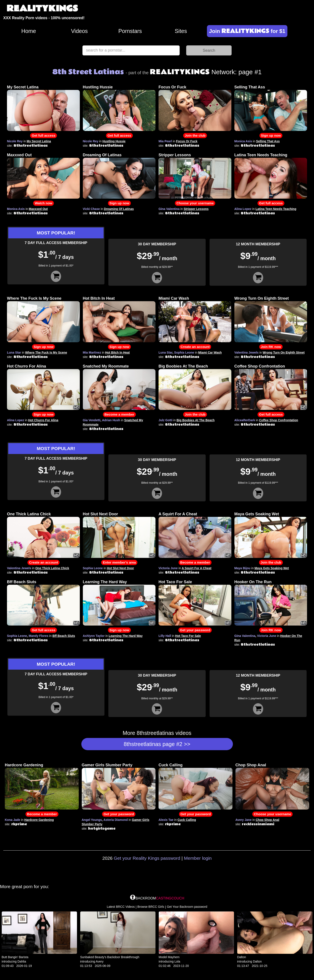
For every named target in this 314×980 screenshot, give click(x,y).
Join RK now (271, 347)
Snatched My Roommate (106, 366)
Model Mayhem (169, 957)
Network (192, 72)
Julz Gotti (166, 420)
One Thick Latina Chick (29, 514)
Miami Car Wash (174, 298)
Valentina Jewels (247, 352)
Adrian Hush (111, 420)
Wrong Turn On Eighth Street (262, 298)
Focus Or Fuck (172, 87)
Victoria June (168, 568)
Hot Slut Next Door (101, 514)
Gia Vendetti (92, 420)
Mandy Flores (39, 636)
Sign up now (271, 135)
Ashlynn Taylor (94, 636)
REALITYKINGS (42, 9)
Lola (177, 961)
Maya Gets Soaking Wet (257, 514)
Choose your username (195, 203)
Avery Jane (244, 820)
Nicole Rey (15, 141)
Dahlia (22, 961)
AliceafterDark (245, 420)
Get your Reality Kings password (147, 858)
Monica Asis (243, 141)
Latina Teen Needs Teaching (261, 155)
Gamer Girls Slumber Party (107, 765)
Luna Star (14, 352)
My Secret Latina (23, 87)
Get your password (195, 630)
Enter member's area (119, 562)
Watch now (44, 203)
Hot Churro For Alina (26, 366)
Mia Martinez (92, 352)
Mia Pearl (165, 141)
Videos (79, 31)
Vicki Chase (91, 209)
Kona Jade (13, 820)
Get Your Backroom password (187, 907)
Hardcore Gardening (24, 765)
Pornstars (130, 31)
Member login (198, 858)
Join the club (195, 135)
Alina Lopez (243, 209)
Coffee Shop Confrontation (260, 366)
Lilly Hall (165, 636)
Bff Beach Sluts (22, 582)
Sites (181, 31)
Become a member (119, 414)
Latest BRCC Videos (121, 907)
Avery (100, 961)
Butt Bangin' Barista (15, 957)
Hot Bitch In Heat (99, 298)
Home (29, 31)
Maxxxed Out (19, 155)
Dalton (242, 957)
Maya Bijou (242, 568)
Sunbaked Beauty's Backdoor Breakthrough (110, 957)
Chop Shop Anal (251, 765)
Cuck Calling (171, 765)
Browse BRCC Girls (151, 907)
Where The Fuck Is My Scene (34, 298)
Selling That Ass (250, 87)
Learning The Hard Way (105, 582)
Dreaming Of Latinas (102, 155)
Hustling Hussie (98, 87)
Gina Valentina (169, 209)
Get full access (44, 135)
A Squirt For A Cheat (178, 514)
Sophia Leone (184, 352)
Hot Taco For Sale (175, 582)
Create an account (195, 347)
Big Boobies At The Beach (183, 366)
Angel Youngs (92, 820)
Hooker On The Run (253, 582)
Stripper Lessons (175, 155)
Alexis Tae (166, 820)
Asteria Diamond (116, 820)
